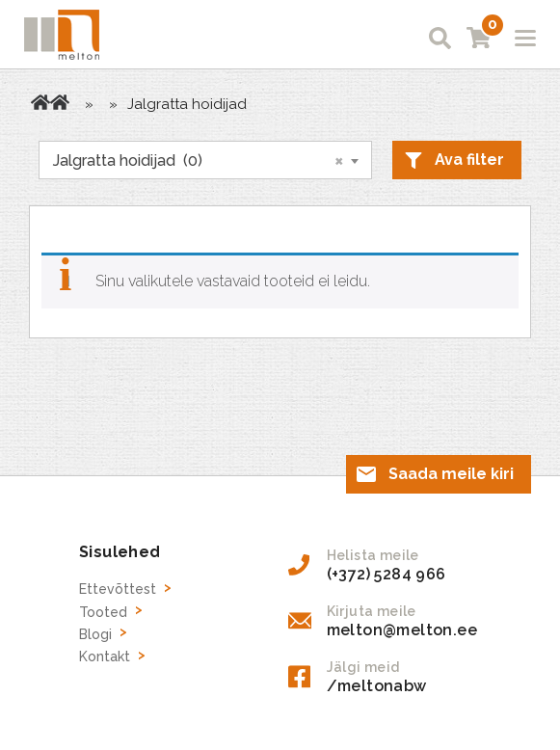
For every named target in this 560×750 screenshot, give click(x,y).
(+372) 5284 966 (387, 574)
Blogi (95, 634)
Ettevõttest (118, 589)
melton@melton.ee (402, 630)
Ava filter (469, 160)
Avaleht (40, 102)
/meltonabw (377, 686)
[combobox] (205, 160)
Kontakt (105, 656)
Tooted (60, 102)
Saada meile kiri (451, 474)
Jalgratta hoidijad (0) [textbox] (199, 161)
